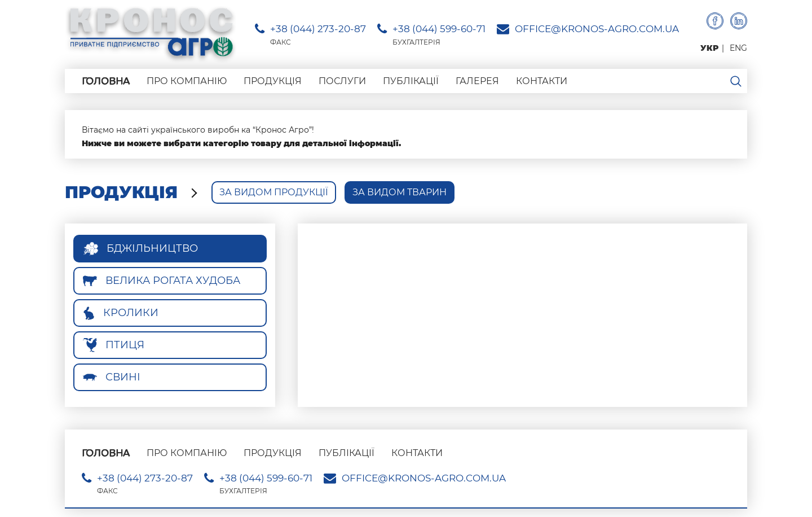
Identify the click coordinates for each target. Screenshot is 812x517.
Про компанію (187, 81)
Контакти (542, 81)
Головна (106, 81)
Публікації (411, 81)
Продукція (273, 81)
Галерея (477, 81)
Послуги (342, 81)
